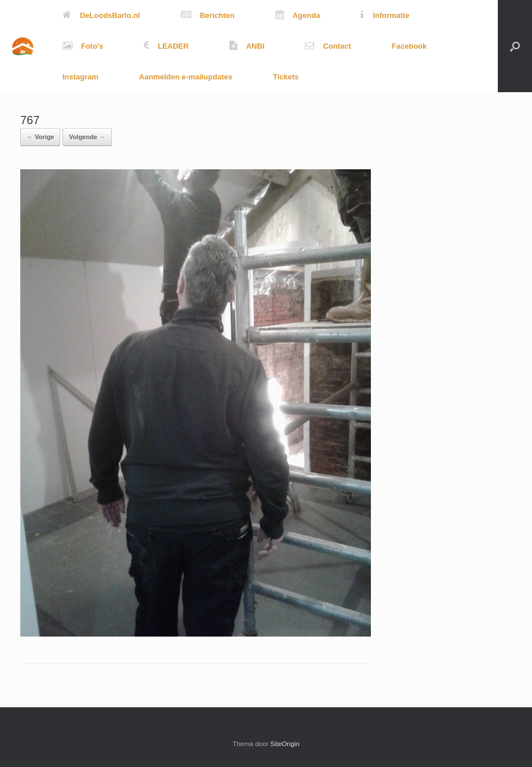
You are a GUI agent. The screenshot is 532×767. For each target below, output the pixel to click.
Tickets (286, 77)
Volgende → (87, 137)
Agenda (298, 15)
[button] (515, 46)
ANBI (247, 46)
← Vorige (40, 137)
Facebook (409, 46)
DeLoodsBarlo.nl (101, 15)
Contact (328, 46)
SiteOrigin (285, 744)
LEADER (166, 46)
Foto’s (83, 46)
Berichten (208, 15)
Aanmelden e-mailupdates (186, 77)
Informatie (385, 15)
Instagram (81, 77)
